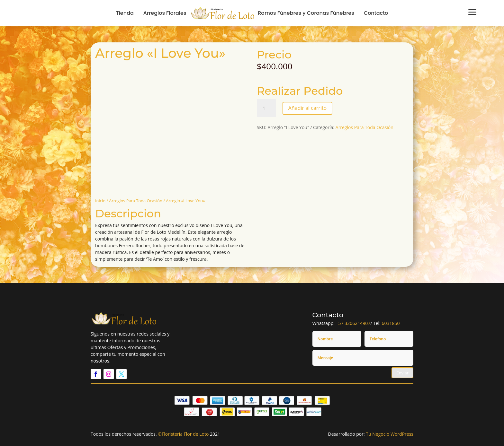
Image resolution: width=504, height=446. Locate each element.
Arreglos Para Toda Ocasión (136, 201)
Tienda (125, 13)
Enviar (402, 373)
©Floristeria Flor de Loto (183, 434)
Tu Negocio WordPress (390, 434)
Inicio (100, 201)
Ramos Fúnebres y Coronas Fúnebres (306, 13)
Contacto (376, 13)
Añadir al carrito (307, 108)
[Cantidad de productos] (266, 108)
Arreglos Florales (165, 13)
